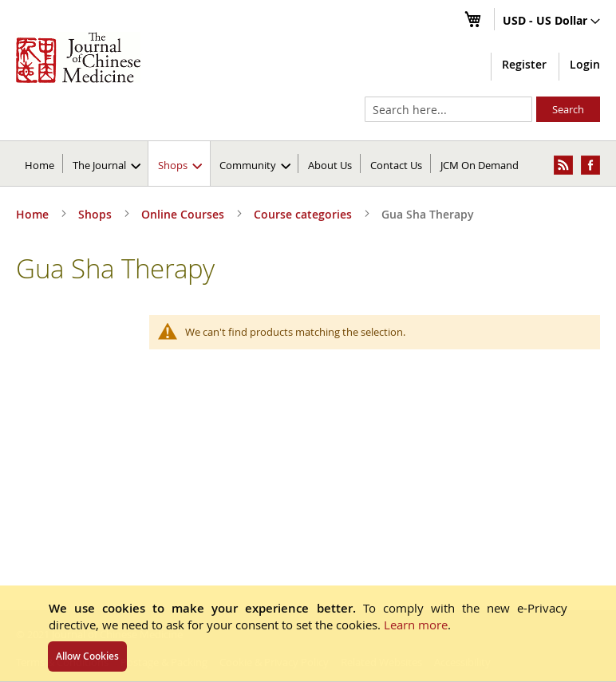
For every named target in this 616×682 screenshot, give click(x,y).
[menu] (308, 164)
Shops (97, 214)
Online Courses (184, 214)
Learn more (416, 625)
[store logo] (78, 57)
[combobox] (448, 109)
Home (39, 165)
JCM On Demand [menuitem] (480, 165)
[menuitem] (107, 164)
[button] (551, 22)
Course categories (304, 214)
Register (524, 64)
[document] (308, 633)
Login (585, 64)
